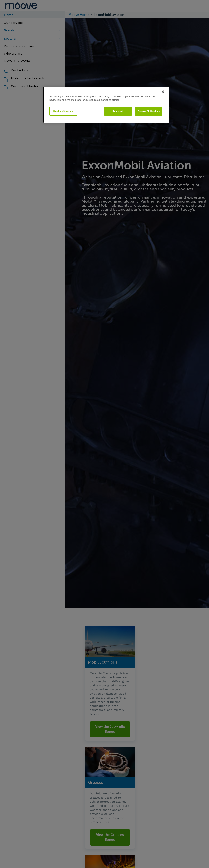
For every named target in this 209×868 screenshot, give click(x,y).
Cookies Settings (63, 111)
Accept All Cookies (149, 111)
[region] (106, 105)
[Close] (163, 92)
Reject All (118, 111)
